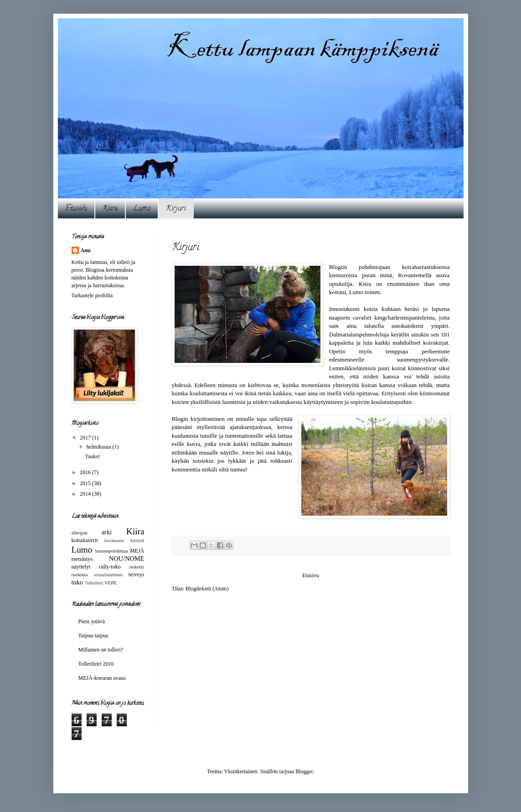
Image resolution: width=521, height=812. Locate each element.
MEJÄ (137, 551)
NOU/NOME (127, 559)
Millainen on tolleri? (101, 650)
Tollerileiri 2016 (96, 664)
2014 (86, 494)
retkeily (137, 567)
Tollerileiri (94, 583)
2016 (86, 472)
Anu (86, 250)
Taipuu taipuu (93, 636)
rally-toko (110, 567)
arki (107, 532)
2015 (86, 483)
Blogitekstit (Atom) (207, 589)
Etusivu (76, 209)
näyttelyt (81, 567)
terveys (137, 574)
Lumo (142, 209)
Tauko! (93, 456)
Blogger (304, 771)
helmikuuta (99, 447)
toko (77, 582)
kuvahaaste (114, 540)
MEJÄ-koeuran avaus (102, 678)
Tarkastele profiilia (92, 295)
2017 (86, 438)
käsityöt (137, 540)
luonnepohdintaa (112, 551)
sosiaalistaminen (108, 575)
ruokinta (80, 574)
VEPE (111, 583)
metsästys (82, 559)
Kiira (110, 209)
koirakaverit (85, 540)
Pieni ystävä (92, 621)
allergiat (80, 533)
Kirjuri (176, 209)
